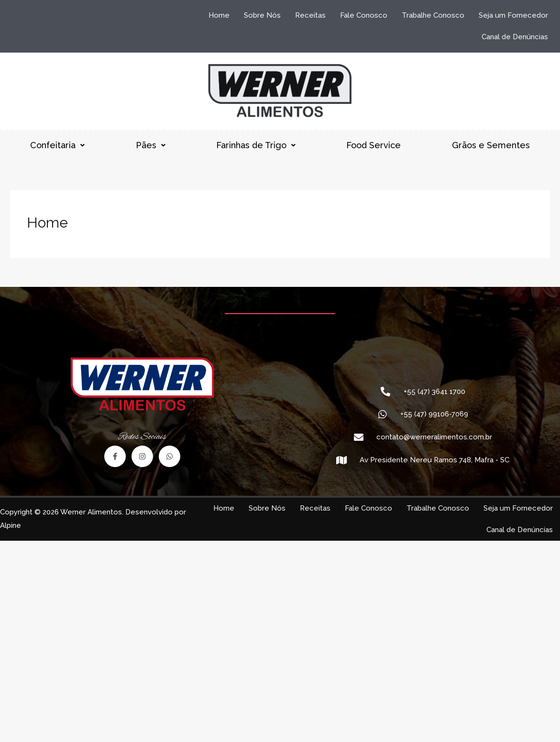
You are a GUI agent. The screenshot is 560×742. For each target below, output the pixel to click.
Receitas (310, 15)
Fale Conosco (364, 15)
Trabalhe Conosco (433, 15)
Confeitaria (57, 145)
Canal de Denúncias (515, 37)
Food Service (373, 145)
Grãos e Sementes (491, 145)
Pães (151, 145)
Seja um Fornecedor (513, 15)
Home (219, 15)
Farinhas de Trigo (256, 145)
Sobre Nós (262, 15)
